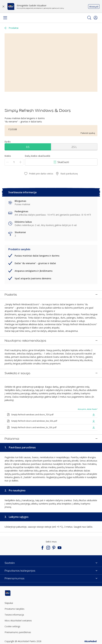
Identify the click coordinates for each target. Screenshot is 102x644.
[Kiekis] (14, 162)
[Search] (89, 18)
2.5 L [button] (74, 147)
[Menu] (5, 18)
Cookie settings (12, 593)
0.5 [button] (28, 147)
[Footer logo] (20, 559)
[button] (96, 18)
